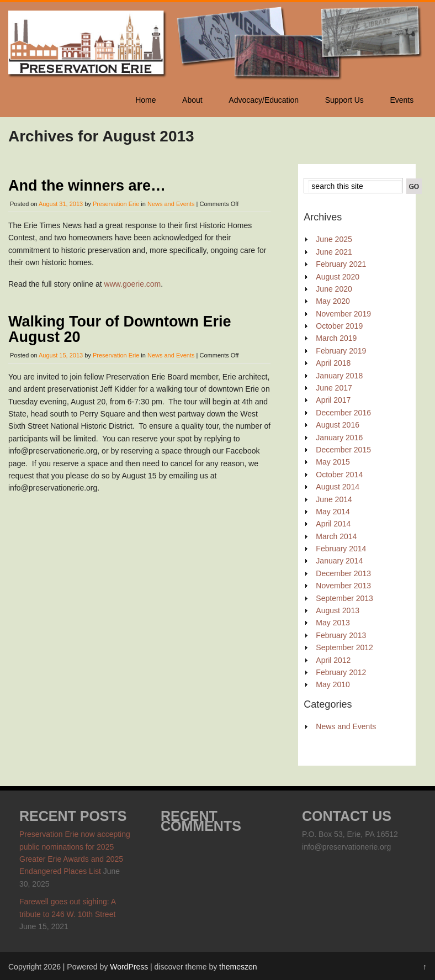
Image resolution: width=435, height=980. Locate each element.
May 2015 (333, 462)
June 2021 (334, 252)
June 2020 (334, 289)
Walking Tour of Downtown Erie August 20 (120, 329)
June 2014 (334, 499)
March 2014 (336, 536)
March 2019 (336, 338)
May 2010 (333, 684)
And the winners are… (87, 186)
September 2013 (344, 598)
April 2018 (333, 363)
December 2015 (343, 450)
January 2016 (339, 438)
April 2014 (333, 524)
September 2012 (344, 647)
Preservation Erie (116, 204)
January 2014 (339, 561)
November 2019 (343, 314)
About (192, 100)
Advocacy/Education (264, 100)
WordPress (129, 967)
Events (402, 100)
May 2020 (333, 301)
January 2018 (339, 376)
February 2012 (341, 672)
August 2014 (338, 487)
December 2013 (343, 573)
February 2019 (341, 351)
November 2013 (343, 586)
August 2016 (338, 425)
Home (145, 100)
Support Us (344, 100)
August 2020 (338, 277)
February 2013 (341, 635)
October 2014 (339, 475)
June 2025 (334, 239)
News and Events (171, 204)
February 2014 (341, 549)
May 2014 (333, 512)
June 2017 (334, 388)
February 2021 (341, 264)
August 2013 (338, 610)
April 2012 (333, 660)
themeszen (238, 967)
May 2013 (333, 623)
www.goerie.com (133, 284)
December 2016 (343, 413)
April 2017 (333, 400)
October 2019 (339, 326)
